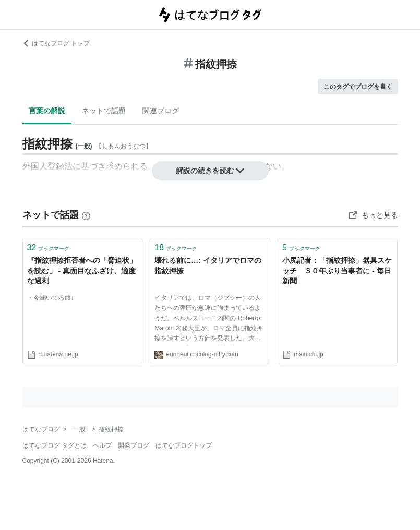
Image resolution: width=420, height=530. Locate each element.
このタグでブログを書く (358, 87)
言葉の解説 (47, 111)
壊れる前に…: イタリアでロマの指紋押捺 (208, 266)
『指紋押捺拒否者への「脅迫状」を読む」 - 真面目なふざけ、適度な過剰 (82, 270)
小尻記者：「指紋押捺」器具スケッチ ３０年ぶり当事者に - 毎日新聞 (337, 270)
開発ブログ (134, 445)
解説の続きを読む (210, 171)
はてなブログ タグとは (55, 445)
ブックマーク (49, 248)
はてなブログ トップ (56, 43)
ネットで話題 (104, 111)
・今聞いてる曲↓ (51, 298)
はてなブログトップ (184, 445)
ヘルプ (102, 445)
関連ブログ (161, 111)
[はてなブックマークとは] (86, 215)
